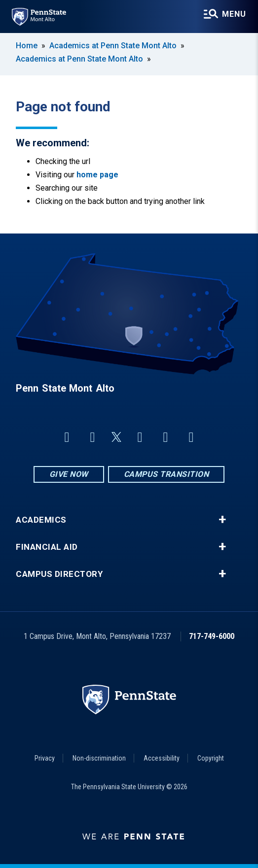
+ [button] (222, 520)
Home (27, 46)
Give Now (69, 474)
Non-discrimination (99, 758)
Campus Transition (166, 474)
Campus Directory (59, 574)
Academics (41, 520)
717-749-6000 (212, 636)
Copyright (211, 758)
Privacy (45, 758)
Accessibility (162, 758)
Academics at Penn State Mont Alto (113, 46)
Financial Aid (47, 547)
